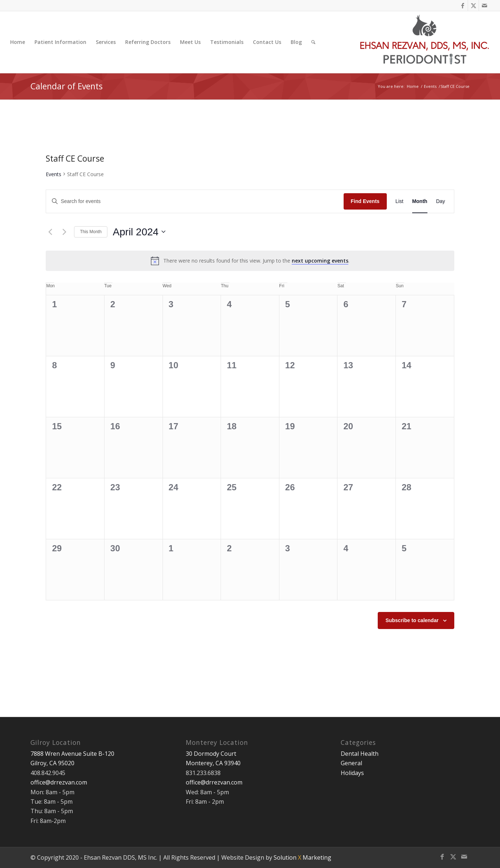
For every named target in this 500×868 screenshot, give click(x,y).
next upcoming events (320, 261)
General (351, 763)
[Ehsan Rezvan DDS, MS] (425, 42)
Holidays (352, 773)
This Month (91, 232)
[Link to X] (473, 5)
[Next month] (64, 232)
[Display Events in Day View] (441, 201)
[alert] (250, 261)
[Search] (313, 42)
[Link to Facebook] (462, 5)
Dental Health (360, 754)
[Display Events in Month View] (420, 201)
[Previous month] (50, 232)
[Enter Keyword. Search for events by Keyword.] (195, 201)
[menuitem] (18, 42)
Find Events (365, 201)
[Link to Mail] (484, 5)
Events (54, 174)
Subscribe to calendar (412, 620)
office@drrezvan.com (59, 782)
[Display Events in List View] (399, 201)
